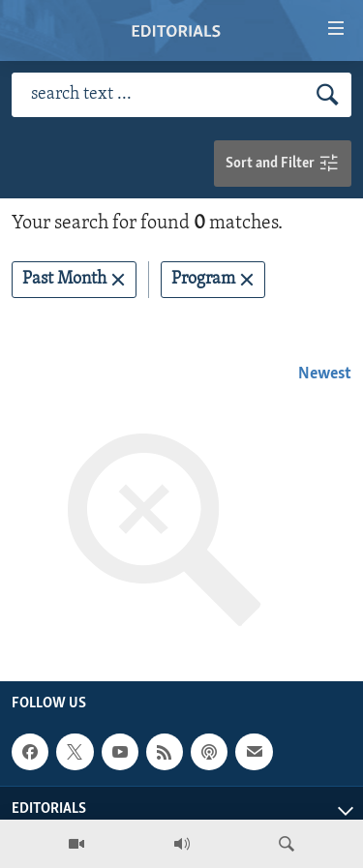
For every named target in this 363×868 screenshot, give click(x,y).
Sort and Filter (283, 164)
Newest (325, 374)
